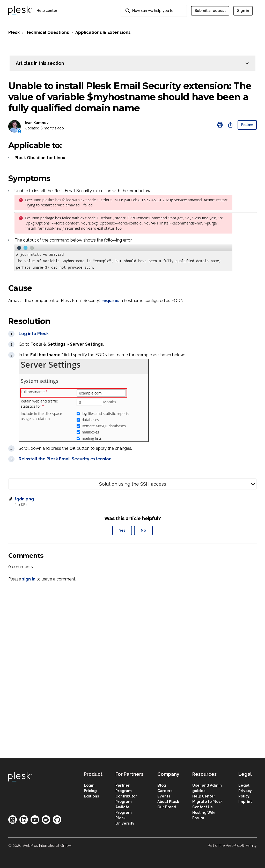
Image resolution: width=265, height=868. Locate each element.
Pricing (90, 791)
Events (164, 796)
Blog (162, 785)
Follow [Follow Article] (247, 125)
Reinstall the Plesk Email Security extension (65, 459)
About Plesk (168, 802)
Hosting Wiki (204, 812)
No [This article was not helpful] (143, 530)
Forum (198, 818)
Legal (244, 785)
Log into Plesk (34, 334)
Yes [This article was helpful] (122, 530)
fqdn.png (24, 499)
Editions (91, 796)
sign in (29, 579)
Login (89, 785)
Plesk (14, 32)
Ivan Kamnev (37, 123)
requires (111, 301)
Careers (165, 791)
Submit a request (210, 11)
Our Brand (167, 807)
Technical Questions (47, 32)
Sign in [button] (243, 11)
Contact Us (202, 807)
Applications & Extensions (103, 32)
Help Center (204, 796)
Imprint (245, 802)
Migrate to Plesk (207, 802)
